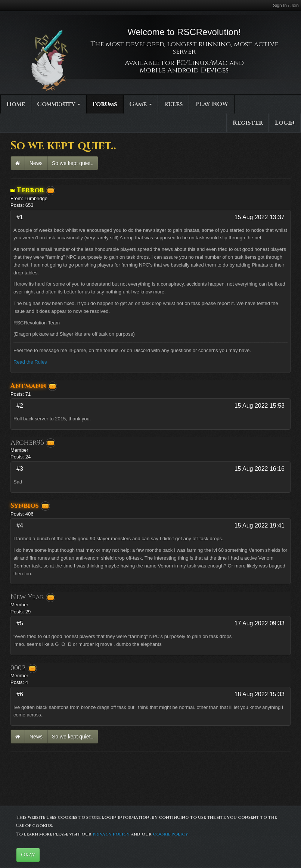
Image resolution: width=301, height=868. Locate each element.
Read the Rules (30, 362)
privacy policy (111, 834)
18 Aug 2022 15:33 (260, 694)
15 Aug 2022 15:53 (260, 406)
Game (141, 104)
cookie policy (170, 834)
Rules (173, 104)
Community (59, 104)
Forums (105, 104)
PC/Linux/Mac (202, 63)
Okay (28, 855)
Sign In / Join (286, 6)
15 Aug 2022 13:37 (260, 217)
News (36, 163)
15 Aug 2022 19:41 (260, 525)
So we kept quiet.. (73, 163)
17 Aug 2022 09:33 (260, 623)
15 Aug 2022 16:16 (260, 469)
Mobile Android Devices (184, 70)
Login (285, 123)
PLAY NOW (212, 104)
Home (16, 104)
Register (248, 123)
